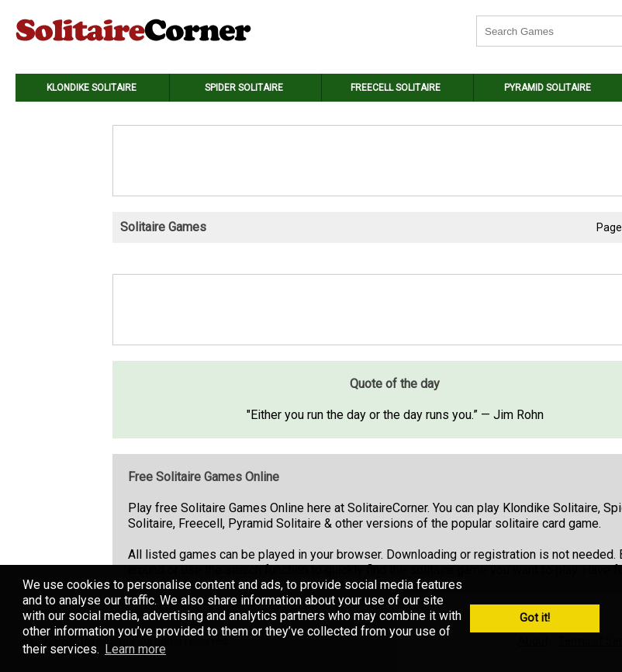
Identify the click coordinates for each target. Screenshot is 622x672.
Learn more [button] (135, 649)
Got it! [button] (535, 618)
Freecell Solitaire (396, 88)
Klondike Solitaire (92, 88)
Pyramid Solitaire (548, 88)
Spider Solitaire (244, 88)
